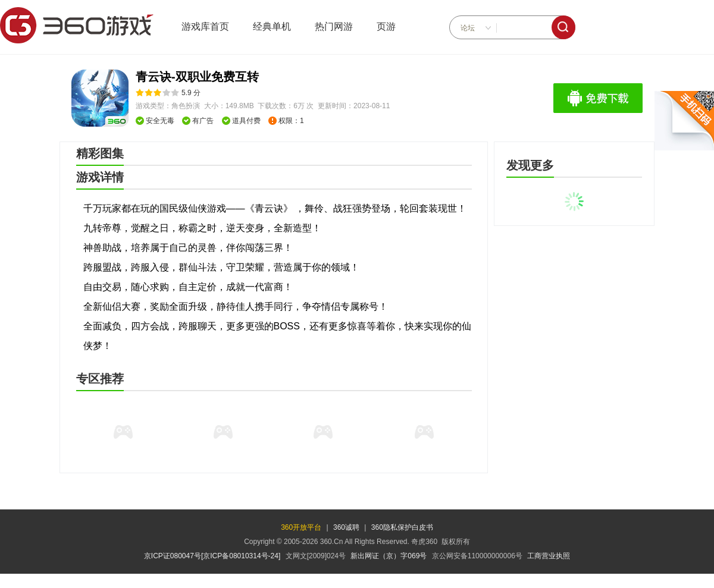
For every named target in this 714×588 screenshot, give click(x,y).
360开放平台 (301, 527)
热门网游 (334, 26)
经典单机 (272, 26)
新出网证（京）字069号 (389, 556)
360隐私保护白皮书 (402, 527)
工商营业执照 (549, 556)
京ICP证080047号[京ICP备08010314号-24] (212, 556)
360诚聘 (346, 527)
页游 (386, 26)
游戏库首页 (205, 26)
